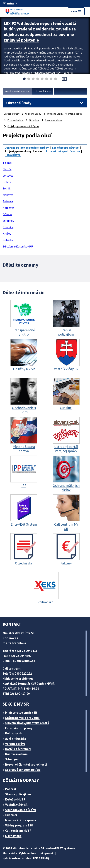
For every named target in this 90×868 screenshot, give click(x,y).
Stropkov (34, 120)
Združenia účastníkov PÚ (18, 246)
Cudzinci (11, 815)
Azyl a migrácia (15, 739)
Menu (76, 11)
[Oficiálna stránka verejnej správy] (13, 3)
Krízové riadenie (16, 754)
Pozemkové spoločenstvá (63, 151)
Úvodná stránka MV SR (17, 91)
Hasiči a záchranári (18, 749)
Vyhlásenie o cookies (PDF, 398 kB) (26, 858)
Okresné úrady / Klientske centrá (65, 114)
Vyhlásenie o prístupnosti (37, 853)
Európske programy (19, 728)
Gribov (7, 182)
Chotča (7, 169)
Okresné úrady (43, 91)
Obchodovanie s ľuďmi (21, 810)
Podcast (11, 789)
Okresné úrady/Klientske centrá (27, 723)
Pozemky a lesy (53, 120)
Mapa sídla (10, 853)
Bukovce (8, 201)
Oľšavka (8, 214)
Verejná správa (15, 744)
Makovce (8, 195)
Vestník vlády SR (16, 805)
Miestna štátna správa (21, 820)
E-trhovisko (13, 836)
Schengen (12, 759)
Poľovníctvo (13, 155)
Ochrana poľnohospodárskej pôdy (27, 148)
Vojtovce (8, 175)
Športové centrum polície (23, 770)
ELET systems (66, 848)
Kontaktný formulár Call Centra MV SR (29, 684)
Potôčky (8, 240)
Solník (7, 188)
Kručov (7, 234)
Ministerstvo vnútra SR (21, 713)
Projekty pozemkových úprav (23, 126)
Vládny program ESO (19, 825)
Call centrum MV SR (18, 831)
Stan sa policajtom (18, 794)
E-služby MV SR (15, 799)
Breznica (8, 227)
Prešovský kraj (15, 120)
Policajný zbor (15, 733)
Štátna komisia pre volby (22, 718)
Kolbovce (8, 208)
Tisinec (7, 163)
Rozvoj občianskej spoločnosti (26, 764)
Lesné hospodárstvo (65, 148)
